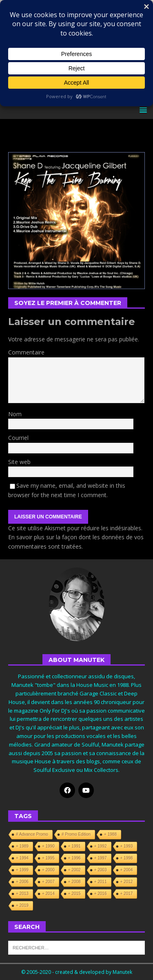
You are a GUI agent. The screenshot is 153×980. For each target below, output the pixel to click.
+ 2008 (74, 882)
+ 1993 (127, 846)
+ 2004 (127, 870)
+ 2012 (127, 882)
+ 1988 (110, 834)
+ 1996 (74, 858)
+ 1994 (22, 858)
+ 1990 (48, 846)
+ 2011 (101, 882)
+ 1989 (22, 846)
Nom (15, 414)
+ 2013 (22, 894)
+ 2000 (48, 870)
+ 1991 (74, 846)
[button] (142, 110)
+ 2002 (74, 870)
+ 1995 (48, 858)
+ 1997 (101, 858)
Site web (19, 462)
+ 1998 (127, 858)
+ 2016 (101, 894)
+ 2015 (74, 894)
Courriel (18, 438)
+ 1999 (22, 870)
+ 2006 (22, 882)
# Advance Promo (32, 834)
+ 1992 (101, 846)
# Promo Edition (76, 834)
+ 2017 (127, 894)
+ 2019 (22, 905)
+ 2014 (48, 894)
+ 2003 (101, 870)
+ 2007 (48, 882)
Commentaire (26, 352)
